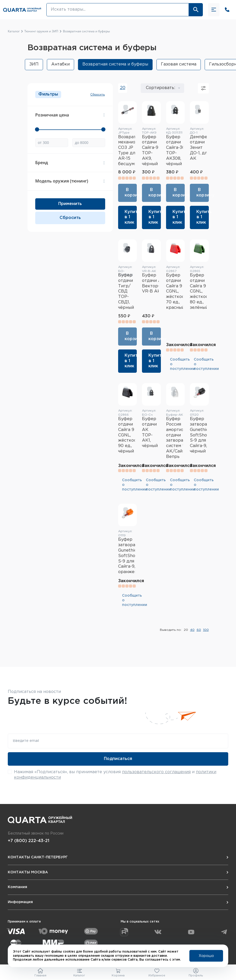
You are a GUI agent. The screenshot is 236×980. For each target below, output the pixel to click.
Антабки (60, 64)
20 (123, 88)
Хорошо (206, 956)
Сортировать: (160, 88)
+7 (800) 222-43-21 (28, 841)
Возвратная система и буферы (115, 64)
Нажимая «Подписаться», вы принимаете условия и (115, 775)
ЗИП (34, 64)
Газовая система (179, 64)
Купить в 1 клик (131, 217)
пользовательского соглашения (156, 772)
